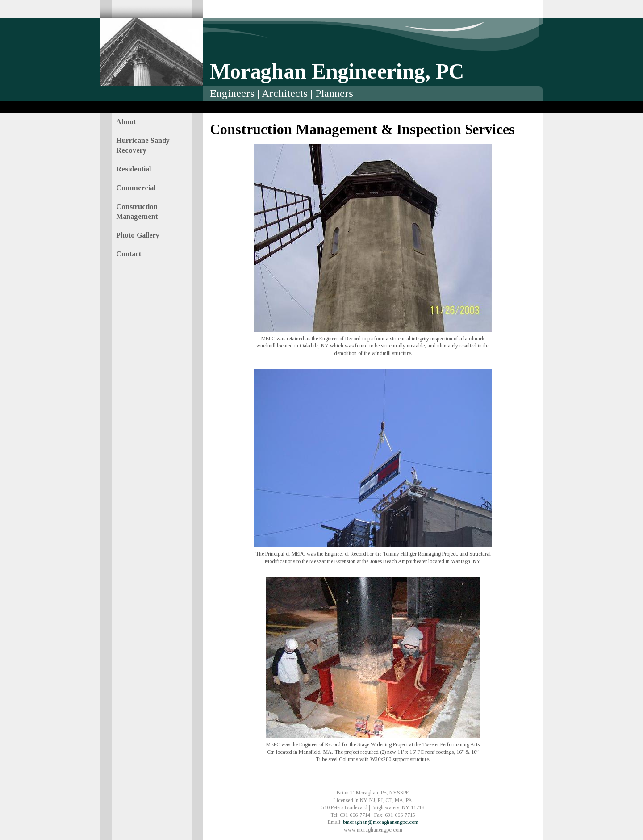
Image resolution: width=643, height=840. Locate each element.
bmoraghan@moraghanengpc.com (381, 822)
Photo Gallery (138, 235)
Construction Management (137, 211)
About (126, 122)
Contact (129, 254)
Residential (134, 169)
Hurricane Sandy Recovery (143, 145)
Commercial (136, 188)
